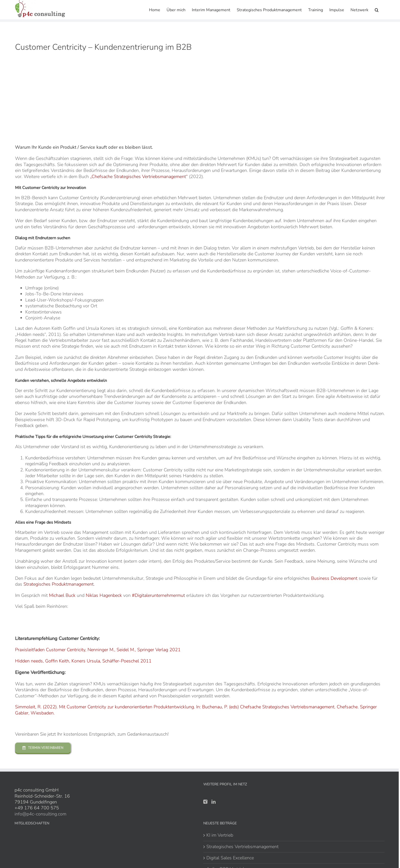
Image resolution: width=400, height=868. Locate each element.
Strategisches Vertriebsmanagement (242, 847)
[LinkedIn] (214, 802)
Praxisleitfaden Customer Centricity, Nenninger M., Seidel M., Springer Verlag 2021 (98, 650)
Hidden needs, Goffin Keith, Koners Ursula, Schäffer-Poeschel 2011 (83, 661)
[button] (377, 10)
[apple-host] (39, 617)
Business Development (334, 578)
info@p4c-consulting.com (40, 814)
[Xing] (205, 802)
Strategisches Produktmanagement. (59, 584)
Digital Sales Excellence (230, 858)
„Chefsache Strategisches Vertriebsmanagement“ (139, 177)
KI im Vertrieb (220, 835)
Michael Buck (63, 595)
